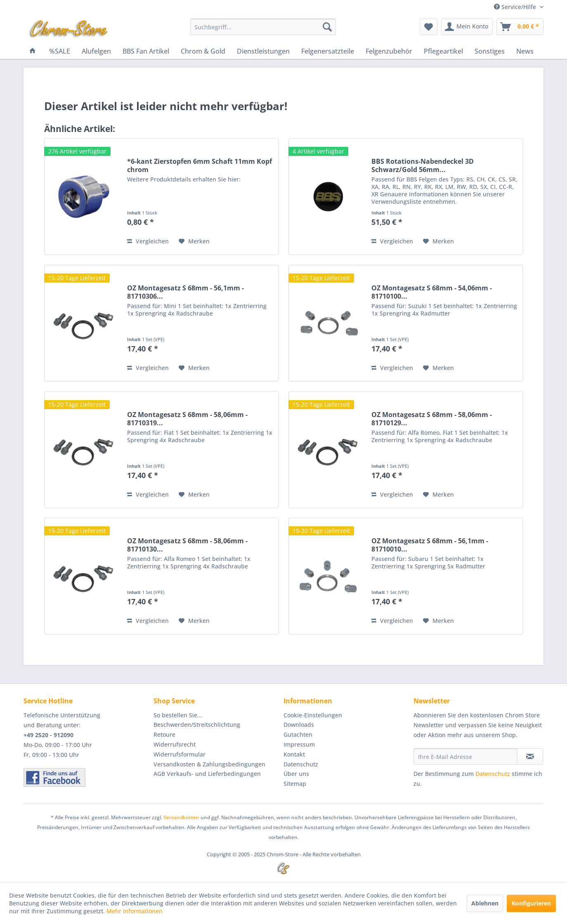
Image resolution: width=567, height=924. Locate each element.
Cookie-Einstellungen (313, 715)
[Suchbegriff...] (263, 27)
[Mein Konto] (467, 27)
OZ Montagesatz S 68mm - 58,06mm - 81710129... (432, 419)
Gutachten (298, 734)
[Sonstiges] (490, 51)
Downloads (299, 725)
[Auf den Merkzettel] (194, 241)
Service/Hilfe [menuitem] (516, 7)
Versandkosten (181, 817)
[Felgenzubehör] (389, 51)
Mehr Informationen (135, 911)
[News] (525, 51)
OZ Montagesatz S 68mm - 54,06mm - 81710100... (432, 292)
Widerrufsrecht (175, 744)
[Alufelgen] (96, 51)
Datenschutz (301, 764)
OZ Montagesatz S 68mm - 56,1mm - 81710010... (430, 545)
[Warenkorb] (520, 27)
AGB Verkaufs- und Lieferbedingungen (207, 774)
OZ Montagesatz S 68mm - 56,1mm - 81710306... (185, 292)
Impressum (299, 744)
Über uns (296, 774)
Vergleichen (148, 241)
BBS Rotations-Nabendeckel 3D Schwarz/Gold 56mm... (423, 165)
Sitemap (295, 784)
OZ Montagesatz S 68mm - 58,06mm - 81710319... (187, 419)
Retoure (164, 734)
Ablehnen (485, 903)
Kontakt (294, 754)
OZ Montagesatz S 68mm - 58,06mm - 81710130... (187, 545)
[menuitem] (263, 27)
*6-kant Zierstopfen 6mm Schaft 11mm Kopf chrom (200, 165)
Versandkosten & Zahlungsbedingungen (209, 764)
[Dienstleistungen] (263, 51)
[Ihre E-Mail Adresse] (465, 757)
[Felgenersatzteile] (328, 51)
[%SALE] (60, 51)
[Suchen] (327, 27)
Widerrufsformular (180, 754)
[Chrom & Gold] (203, 51)
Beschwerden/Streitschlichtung (197, 725)
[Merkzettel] (429, 27)
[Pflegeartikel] (443, 51)
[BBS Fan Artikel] (146, 51)
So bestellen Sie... (178, 715)
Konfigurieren (531, 903)
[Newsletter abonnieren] (530, 757)
